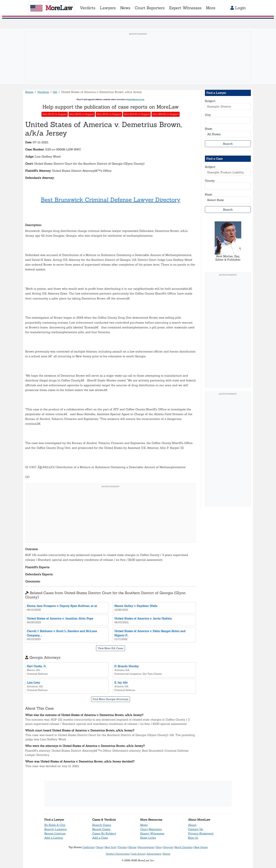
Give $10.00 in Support (137, 114)
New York (111, 847)
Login (238, 8)
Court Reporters (151, 829)
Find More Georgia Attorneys (111, 699)
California (88, 847)
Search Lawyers (55, 829)
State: (209, 129)
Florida (122, 847)
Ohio (159, 847)
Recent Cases (101, 829)
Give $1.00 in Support (55, 114)
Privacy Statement (201, 833)
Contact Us (196, 829)
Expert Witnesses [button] (185, 8)
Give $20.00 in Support (166, 114)
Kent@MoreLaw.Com (136, 99)
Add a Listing (54, 838)
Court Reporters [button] (150, 8)
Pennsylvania (146, 847)
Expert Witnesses (152, 833)
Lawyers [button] (108, 8)
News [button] (125, 8)
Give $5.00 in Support (109, 114)
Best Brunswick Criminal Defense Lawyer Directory (111, 200)
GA (55, 92)
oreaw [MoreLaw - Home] (51, 8)
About (192, 825)
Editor (167, 854)
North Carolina (184, 847)
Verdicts (43, 92)
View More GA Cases (111, 648)
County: (210, 181)
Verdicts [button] (88, 8)
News (144, 825)
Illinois (132, 847)
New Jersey (201, 847)
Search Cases (102, 825)
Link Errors (138, 854)
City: (208, 115)
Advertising (154, 854)
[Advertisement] (138, 62)
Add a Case (100, 838)
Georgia (168, 847)
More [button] (211, 8)
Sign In (193, 838)
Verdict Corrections (118, 854)
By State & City (55, 825)
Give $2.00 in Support (82, 114)
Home (29, 92)
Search (228, 144)
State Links (148, 838)
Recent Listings (55, 833)
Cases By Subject (104, 833)
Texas (100, 847)
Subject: (210, 101)
